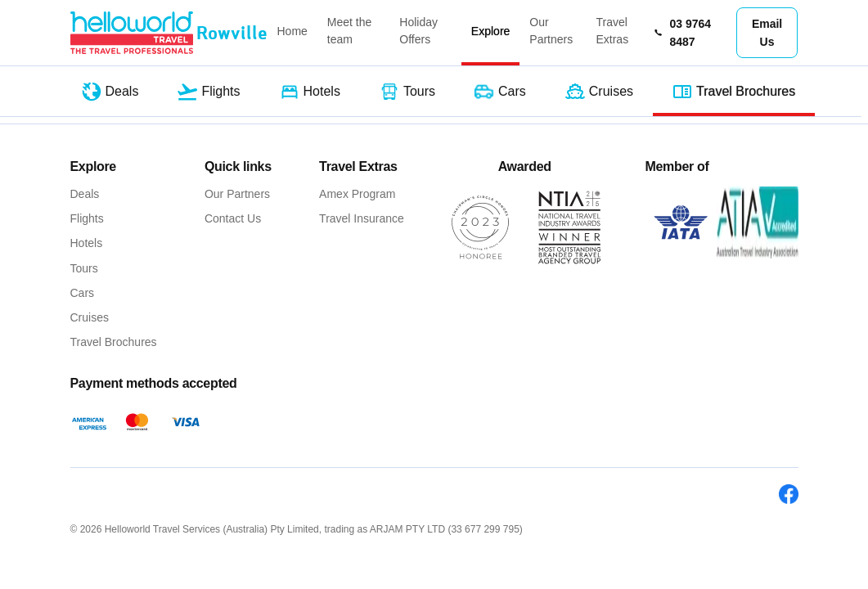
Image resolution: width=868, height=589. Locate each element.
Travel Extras (612, 31)
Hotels (87, 243)
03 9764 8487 (682, 33)
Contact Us (233, 218)
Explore (490, 31)
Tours (84, 268)
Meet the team (349, 31)
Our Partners (551, 31)
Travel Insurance (362, 218)
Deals (85, 194)
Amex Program (357, 194)
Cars (83, 293)
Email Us (767, 33)
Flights (87, 218)
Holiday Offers (418, 31)
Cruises (90, 317)
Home (292, 31)
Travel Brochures (114, 342)
